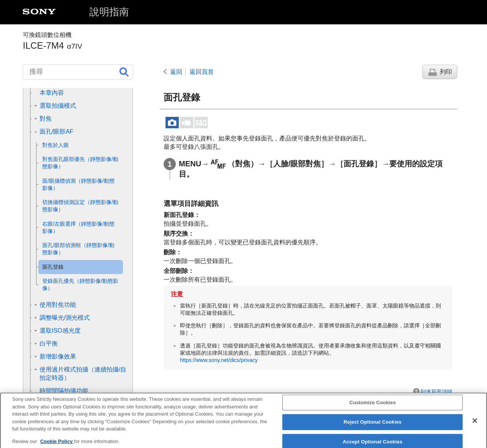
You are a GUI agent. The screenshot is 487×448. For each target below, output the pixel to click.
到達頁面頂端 (436, 392)
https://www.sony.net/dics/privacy (219, 360)
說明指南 (109, 12)
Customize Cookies (372, 408)
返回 (176, 72)
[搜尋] (78, 72)
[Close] (475, 426)
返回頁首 (202, 72)
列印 (446, 72)
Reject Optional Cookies (373, 428)
